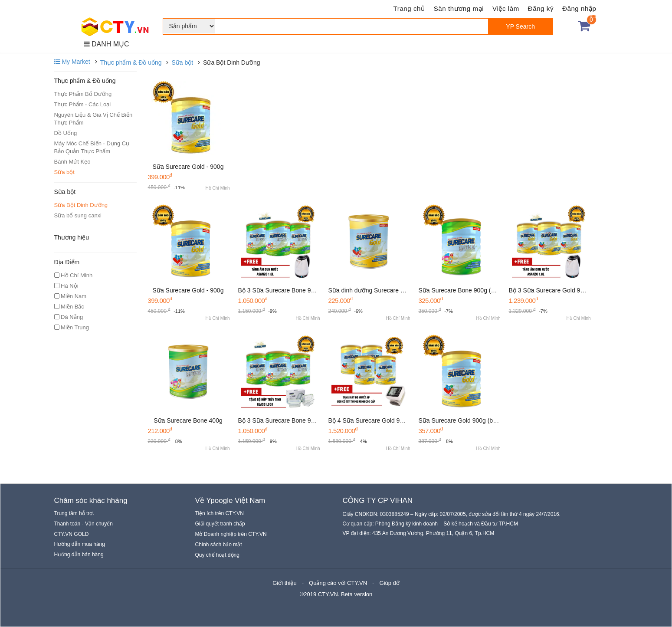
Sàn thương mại (459, 8)
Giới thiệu (284, 583)
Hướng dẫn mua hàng (80, 544)
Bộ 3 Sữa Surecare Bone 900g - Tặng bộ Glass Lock (309, 420)
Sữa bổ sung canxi (78, 215)
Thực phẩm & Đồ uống (131, 62)
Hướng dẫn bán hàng (79, 555)
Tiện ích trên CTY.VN (220, 513)
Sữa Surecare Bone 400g (188, 420)
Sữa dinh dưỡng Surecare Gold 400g (379, 290)
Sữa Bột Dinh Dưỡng (81, 205)
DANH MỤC (107, 44)
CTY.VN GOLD (72, 534)
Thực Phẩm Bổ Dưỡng (83, 94)
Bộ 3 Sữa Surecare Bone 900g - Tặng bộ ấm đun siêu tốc (316, 290)
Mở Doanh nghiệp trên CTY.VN (231, 534)
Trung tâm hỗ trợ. (74, 513)
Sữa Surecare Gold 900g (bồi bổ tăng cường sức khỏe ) (494, 420)
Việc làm (506, 8)
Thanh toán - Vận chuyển (84, 524)
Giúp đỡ (390, 583)
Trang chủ (409, 8)
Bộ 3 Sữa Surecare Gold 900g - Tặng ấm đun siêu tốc (582, 290)
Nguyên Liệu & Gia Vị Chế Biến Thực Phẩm (93, 119)
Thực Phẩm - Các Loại (83, 104)
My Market (72, 62)
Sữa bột (182, 62)
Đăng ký (541, 8)
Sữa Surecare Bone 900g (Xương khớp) (473, 290)
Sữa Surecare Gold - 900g (188, 167)
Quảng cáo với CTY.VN (338, 583)
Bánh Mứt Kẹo (72, 162)
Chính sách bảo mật (219, 545)
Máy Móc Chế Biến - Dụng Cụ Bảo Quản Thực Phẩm (92, 147)
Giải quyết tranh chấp (220, 524)
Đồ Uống (66, 133)
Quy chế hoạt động (217, 555)
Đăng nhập (579, 8)
